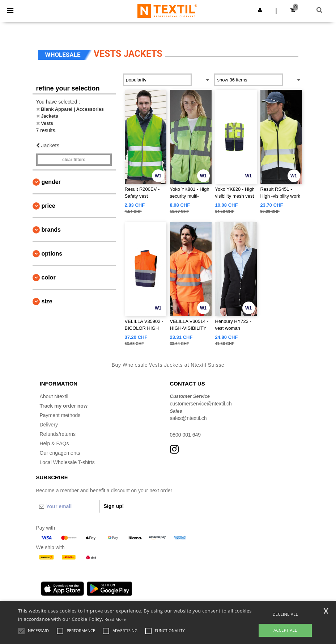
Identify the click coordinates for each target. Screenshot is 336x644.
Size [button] (47, 301)
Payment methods (60, 415)
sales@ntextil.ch (188, 418)
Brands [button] (51, 230)
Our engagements (60, 453)
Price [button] (48, 206)
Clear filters (74, 160)
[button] (260, 10)
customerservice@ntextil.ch (201, 404)
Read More (115, 619)
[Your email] (68, 506)
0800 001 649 (186, 435)
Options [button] (52, 254)
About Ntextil (54, 396)
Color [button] (49, 277)
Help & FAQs (54, 443)
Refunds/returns (58, 434)
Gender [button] (51, 182)
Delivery (49, 425)
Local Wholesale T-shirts (67, 462)
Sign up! (114, 506)
